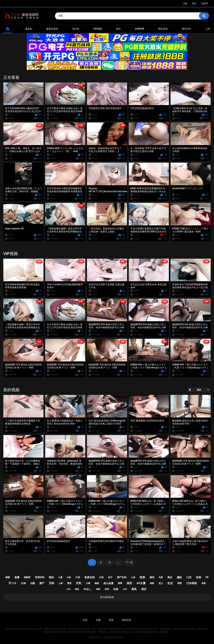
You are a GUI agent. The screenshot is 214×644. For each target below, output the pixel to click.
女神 (23, 583)
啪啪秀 (27, 577)
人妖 (133, 577)
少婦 (88, 583)
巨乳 (79, 583)
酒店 (144, 589)
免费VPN (139, 29)
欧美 (142, 577)
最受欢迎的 (52, 29)
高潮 (203, 583)
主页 (85, 620)
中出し (88, 589)
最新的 (29, 29)
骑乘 (120, 583)
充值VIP (205, 4)
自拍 (107, 589)
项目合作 (186, 29)
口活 (78, 577)
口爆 (60, 577)
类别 (118, 29)
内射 (69, 577)
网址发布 (163, 29)
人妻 (61, 583)
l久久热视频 (105, 637)
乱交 (170, 583)
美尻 (129, 583)
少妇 (101, 577)
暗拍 (51, 577)
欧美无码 (90, 577)
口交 (189, 577)
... (119, 562)
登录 (194, 4)
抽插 (98, 589)
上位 (125, 589)
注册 (185, 4)
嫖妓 (179, 577)
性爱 (161, 577)
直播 (17, 577)
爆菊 (8, 577)
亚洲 (198, 577)
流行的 (76, 29)
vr (207, 577)
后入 (161, 583)
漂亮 (180, 583)
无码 (51, 583)
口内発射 (192, 583)
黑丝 (69, 583)
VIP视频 (98, 29)
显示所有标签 (107, 597)
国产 (42, 583)
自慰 (33, 583)
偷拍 (152, 577)
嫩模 (97, 583)
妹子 (110, 577)
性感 (116, 589)
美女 (170, 577)
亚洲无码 (40, 577)
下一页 (129, 562)
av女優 (141, 583)
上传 (208, 29)
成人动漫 (108, 583)
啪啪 (152, 583)
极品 (77, 589)
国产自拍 (122, 577)
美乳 (134, 589)
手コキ (13, 583)
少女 (69, 589)
